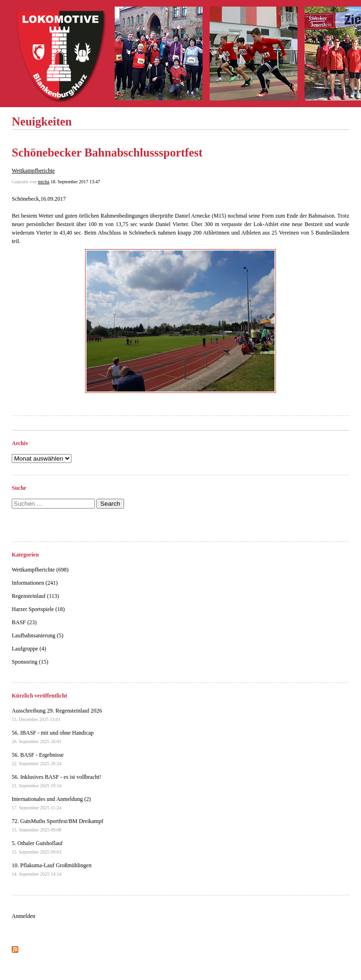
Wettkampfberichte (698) (40, 570)
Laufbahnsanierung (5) (38, 635)
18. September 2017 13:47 (75, 182)
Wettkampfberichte (33, 171)
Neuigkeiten (42, 122)
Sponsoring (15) (30, 662)
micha (44, 182)
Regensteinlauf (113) (35, 596)
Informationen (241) (35, 583)
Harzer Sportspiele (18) (38, 609)
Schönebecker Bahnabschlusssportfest (107, 153)
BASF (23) (24, 622)
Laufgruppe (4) (29, 649)
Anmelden (24, 916)
